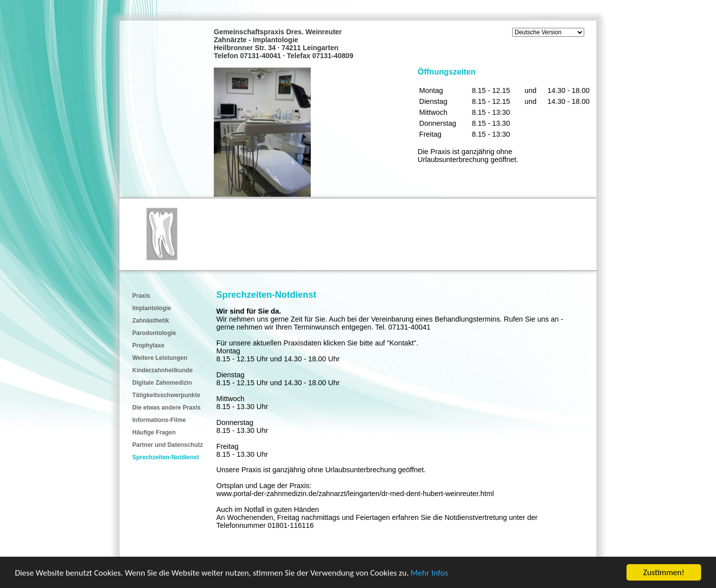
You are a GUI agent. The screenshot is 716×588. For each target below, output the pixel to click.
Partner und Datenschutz (168, 445)
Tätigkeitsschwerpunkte (166, 395)
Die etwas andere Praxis (166, 408)
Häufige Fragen (154, 432)
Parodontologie (154, 333)
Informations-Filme (159, 420)
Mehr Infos (429, 573)
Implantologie (152, 308)
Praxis (141, 296)
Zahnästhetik (151, 321)
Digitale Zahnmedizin (162, 383)
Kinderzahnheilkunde (162, 370)
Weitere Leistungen (160, 358)
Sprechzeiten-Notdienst (166, 457)
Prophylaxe (148, 345)
